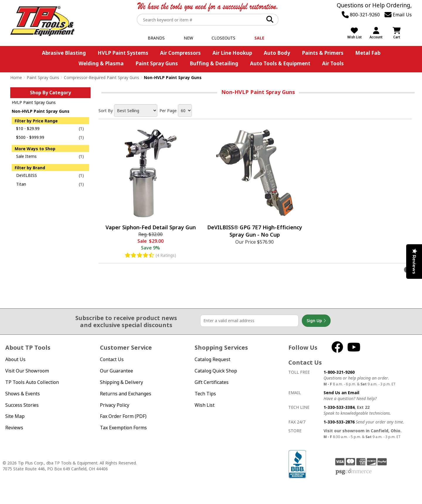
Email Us (398, 15)
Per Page (168, 111)
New (188, 38)
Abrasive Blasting (64, 53)
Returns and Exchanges (126, 394)
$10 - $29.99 (28, 128)
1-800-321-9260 (339, 372)
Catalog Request (212, 359)
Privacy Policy (115, 405)
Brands (156, 38)
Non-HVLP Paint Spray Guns (41, 111)
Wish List (205, 405)
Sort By (106, 111)
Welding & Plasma (101, 63)
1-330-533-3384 (339, 407)
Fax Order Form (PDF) (123, 416)
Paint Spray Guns (157, 63)
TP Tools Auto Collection (32, 382)
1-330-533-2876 (339, 422)
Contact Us (112, 359)
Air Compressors (180, 53)
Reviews (14, 428)
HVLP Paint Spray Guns (34, 102)
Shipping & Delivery (121, 382)
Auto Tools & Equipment (280, 63)
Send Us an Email (341, 393)
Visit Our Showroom (27, 371)
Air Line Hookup (232, 53)
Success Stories (22, 405)
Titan (21, 184)
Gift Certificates (212, 382)
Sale (259, 38)
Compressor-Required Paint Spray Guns (102, 77)
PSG (354, 472)
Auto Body (277, 53)
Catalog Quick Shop (216, 371)
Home (16, 77)
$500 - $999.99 (30, 137)
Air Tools (333, 63)
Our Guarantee (116, 371)
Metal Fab (368, 53)
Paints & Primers (323, 53)
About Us (15, 359)
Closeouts (223, 38)
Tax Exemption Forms (123, 428)
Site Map (15, 416)
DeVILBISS (27, 175)
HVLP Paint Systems (123, 53)
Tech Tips (205, 394)
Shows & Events (23, 394)
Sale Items (26, 156)
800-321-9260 (361, 15)
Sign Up (316, 321)
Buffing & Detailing (214, 63)
